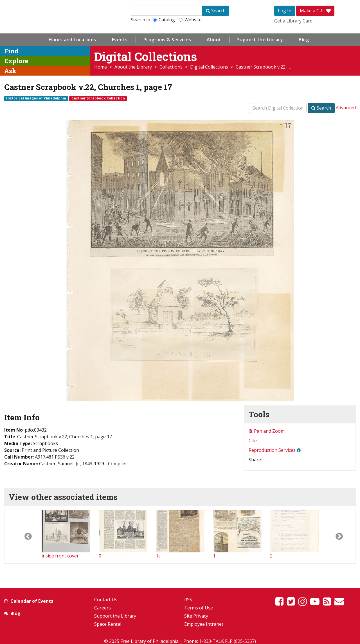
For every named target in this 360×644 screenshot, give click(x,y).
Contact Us (106, 600)
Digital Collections (209, 67)
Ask (10, 71)
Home (101, 67)
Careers (103, 608)
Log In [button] (285, 11)
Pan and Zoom (267, 431)
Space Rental (108, 624)
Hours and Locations (72, 40)
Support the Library (260, 40)
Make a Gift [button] (315, 11)
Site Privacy (196, 616)
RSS (188, 600)
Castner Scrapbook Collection (98, 98)
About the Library (133, 67)
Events (120, 40)
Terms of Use (199, 608)
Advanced (346, 108)
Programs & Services (167, 40)
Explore (16, 61)
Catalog (164, 20)
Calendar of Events (32, 601)
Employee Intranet (204, 624)
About (214, 40)
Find (11, 51)
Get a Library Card (293, 21)
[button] (23, 535)
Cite (253, 441)
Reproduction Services (272, 450)
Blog (304, 40)
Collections (171, 67)
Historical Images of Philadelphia (36, 98)
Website (190, 20)
